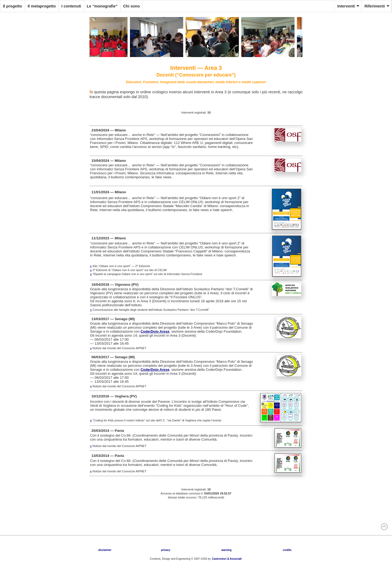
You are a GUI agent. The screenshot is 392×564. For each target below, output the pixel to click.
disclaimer (105, 550)
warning (226, 550)
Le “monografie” (102, 6)
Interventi (346, 6)
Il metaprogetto (42, 6)
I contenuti (71, 6)
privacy (166, 550)
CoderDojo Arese (155, 331)
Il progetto (13, 6)
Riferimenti (375, 6)
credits (287, 550)
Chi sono (131, 6)
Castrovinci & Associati (227, 559)
